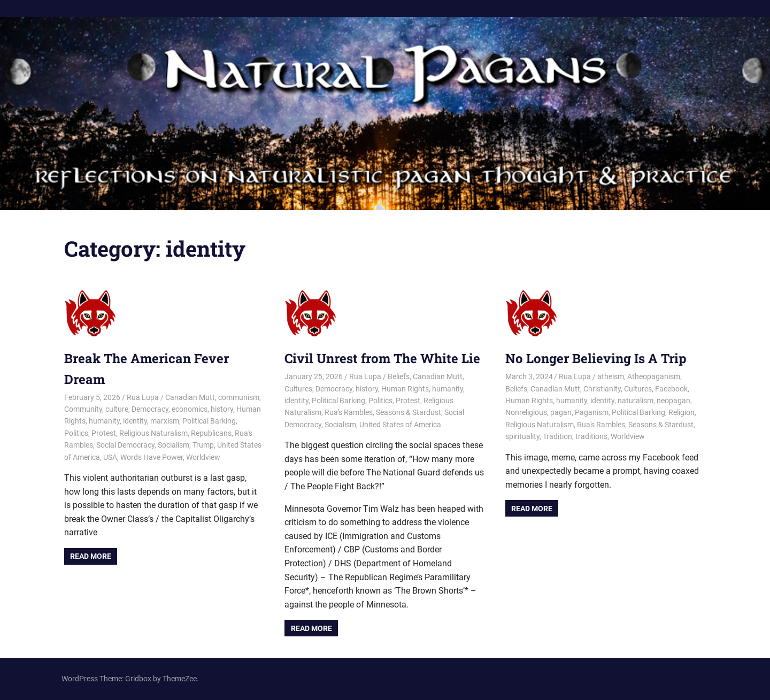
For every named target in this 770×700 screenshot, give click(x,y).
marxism (165, 421)
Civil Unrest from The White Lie (382, 358)
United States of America (400, 425)
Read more (91, 556)
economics (190, 409)
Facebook (671, 389)
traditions (591, 436)
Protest (104, 433)
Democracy (150, 409)
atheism (611, 376)
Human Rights (405, 389)
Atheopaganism (654, 376)
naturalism (636, 401)
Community (83, 409)
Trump (203, 445)
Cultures (298, 389)
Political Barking (209, 421)
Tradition (557, 436)
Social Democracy (125, 445)
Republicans (211, 433)
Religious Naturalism (153, 433)
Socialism (174, 445)
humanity (104, 421)
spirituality (522, 436)
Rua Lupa (143, 397)
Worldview (203, 457)
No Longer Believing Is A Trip (596, 358)
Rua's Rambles (349, 412)
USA (110, 457)
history (222, 409)
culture (117, 409)
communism (239, 397)
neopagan (673, 401)
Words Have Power (152, 457)
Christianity (602, 389)
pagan (561, 412)
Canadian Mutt (190, 397)
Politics (76, 433)
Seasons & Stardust (409, 412)
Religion (682, 412)
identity (135, 421)
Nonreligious (526, 412)
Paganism (592, 412)
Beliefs (399, 376)
